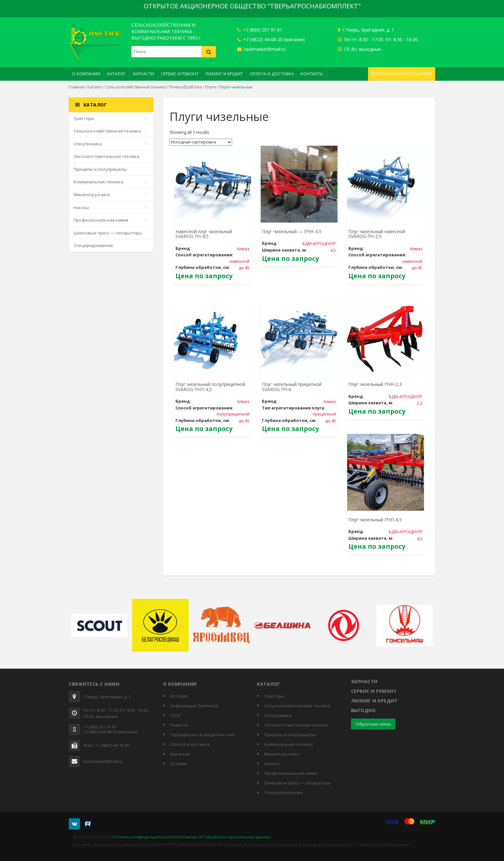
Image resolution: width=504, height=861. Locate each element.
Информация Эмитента (194, 706)
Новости (179, 725)
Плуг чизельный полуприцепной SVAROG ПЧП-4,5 (210, 387)
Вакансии (180, 754)
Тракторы (84, 118)
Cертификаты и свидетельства (202, 735)
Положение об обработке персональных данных (223, 837)
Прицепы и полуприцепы (100, 169)
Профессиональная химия (101, 220)
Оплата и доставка (272, 74)
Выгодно (363, 710)
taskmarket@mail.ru (261, 49)
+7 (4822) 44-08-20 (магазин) (271, 39)
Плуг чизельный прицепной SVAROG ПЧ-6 (292, 387)
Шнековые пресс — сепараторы (108, 233)
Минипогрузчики (92, 195)
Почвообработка (185, 87)
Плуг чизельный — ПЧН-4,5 (292, 231)
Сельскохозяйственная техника (136, 87)
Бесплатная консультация (402, 74)
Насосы (81, 207)
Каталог (116, 74)
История (179, 696)
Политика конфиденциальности (143, 837)
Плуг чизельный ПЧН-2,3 (375, 384)
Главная (76, 87)
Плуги (211, 87)
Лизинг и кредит (224, 74)
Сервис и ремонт (180, 74)
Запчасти (143, 74)
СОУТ (176, 715)
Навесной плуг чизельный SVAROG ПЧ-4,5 (204, 234)
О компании (86, 74)
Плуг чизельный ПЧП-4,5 (375, 520)
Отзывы (179, 764)
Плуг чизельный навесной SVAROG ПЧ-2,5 (377, 234)
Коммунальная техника (99, 182)
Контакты (312, 74)
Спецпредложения (93, 245)
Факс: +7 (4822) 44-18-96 (106, 746)
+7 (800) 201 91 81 (260, 30)
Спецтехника (88, 144)
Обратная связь (373, 724)
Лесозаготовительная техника (106, 156)
